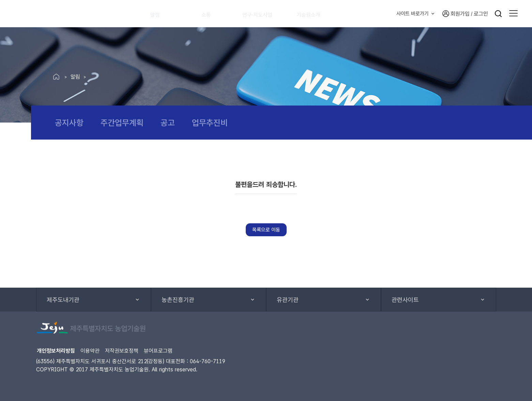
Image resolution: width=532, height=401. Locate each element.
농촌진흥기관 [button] (178, 300)
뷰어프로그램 (158, 351)
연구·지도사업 (264, 14)
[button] (513, 14)
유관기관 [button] (288, 300)
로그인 (481, 14)
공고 (168, 123)
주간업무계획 (122, 123)
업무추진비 (210, 123)
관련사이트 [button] (405, 300)
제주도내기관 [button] (63, 300)
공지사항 (69, 123)
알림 (159, 14)
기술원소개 (318, 14)
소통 (210, 14)
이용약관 (90, 351)
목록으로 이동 (266, 230)
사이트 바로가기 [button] (413, 14)
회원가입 (456, 14)
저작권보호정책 (122, 351)
